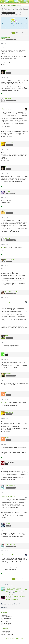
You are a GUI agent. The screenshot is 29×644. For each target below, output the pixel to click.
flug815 (20, 13)
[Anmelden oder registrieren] (23, 2)
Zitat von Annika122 (8, 555)
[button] (27, 2)
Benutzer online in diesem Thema (12, 604)
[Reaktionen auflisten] (3, 93)
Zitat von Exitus (7, 109)
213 (11, 33)
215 (17, 33)
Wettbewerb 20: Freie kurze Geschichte (16, 596)
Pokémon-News (9, 594)
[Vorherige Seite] (4, 33)
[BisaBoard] (3, 2)
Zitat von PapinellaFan (9, 302)
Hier (2, 248)
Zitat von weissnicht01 (9, 496)
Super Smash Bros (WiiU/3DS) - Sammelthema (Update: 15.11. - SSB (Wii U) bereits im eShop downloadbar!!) (16, 590)
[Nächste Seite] (25, 33)
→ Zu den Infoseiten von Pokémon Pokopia (15, 27)
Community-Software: (14, 639)
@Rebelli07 (4, 402)
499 (22, 33)
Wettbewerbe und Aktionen (12, 599)
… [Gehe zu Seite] (8, 33)
